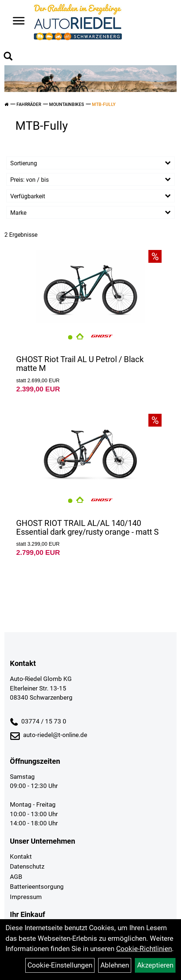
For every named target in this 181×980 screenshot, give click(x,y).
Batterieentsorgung (37, 887)
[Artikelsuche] (8, 57)
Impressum (26, 897)
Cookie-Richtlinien (144, 949)
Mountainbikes (67, 104)
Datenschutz (27, 866)
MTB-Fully (104, 104)
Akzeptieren (155, 965)
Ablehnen (115, 965)
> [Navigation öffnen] (16, 21)
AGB (16, 877)
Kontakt (21, 856)
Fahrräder (29, 104)
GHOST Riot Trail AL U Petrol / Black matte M (80, 364)
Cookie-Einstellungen (60, 965)
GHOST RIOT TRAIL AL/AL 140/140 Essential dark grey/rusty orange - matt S (87, 528)
